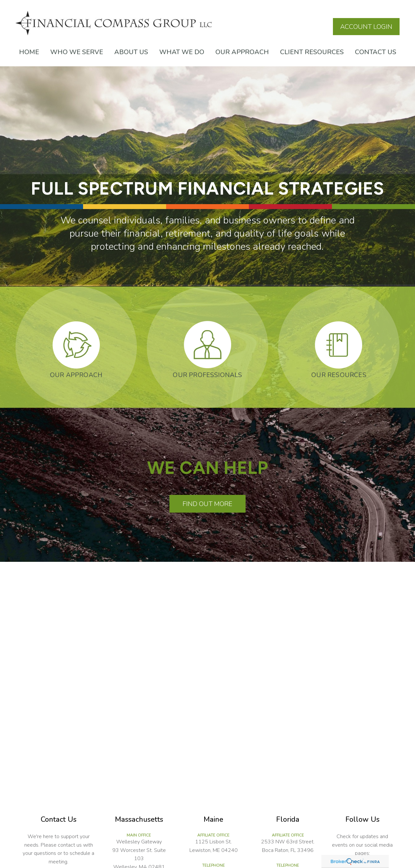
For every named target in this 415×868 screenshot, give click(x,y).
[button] (29, 52)
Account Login (366, 27)
